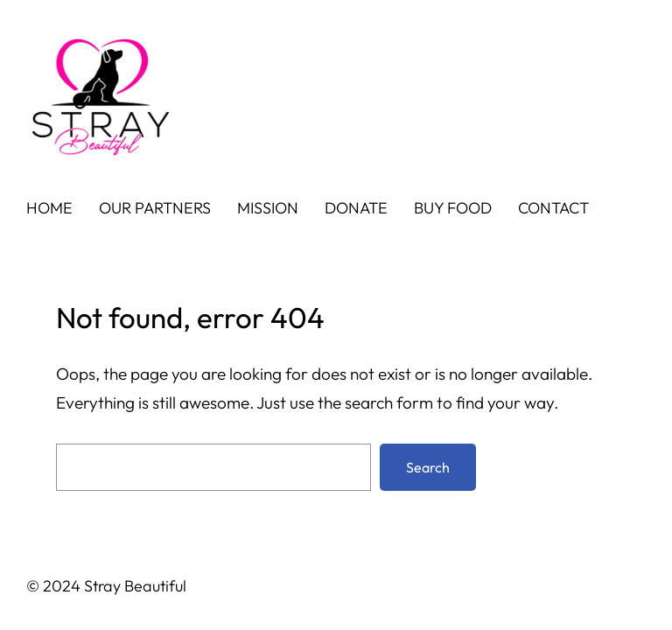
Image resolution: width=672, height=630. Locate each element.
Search (428, 467)
